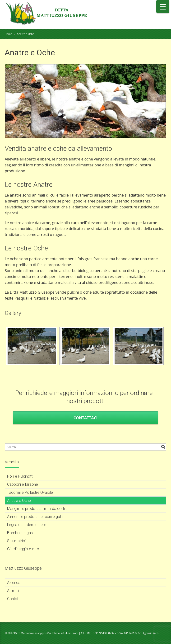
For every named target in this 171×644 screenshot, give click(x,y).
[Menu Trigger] (163, 7)
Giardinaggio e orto (23, 549)
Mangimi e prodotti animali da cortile (37, 509)
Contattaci (85, 418)
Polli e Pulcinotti (20, 476)
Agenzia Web (151, 633)
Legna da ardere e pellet (27, 525)
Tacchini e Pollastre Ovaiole (30, 492)
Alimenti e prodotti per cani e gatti (35, 517)
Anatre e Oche (19, 501)
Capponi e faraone (23, 484)
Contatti (14, 599)
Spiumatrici (16, 541)
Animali (13, 591)
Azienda (14, 583)
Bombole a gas (20, 533)
